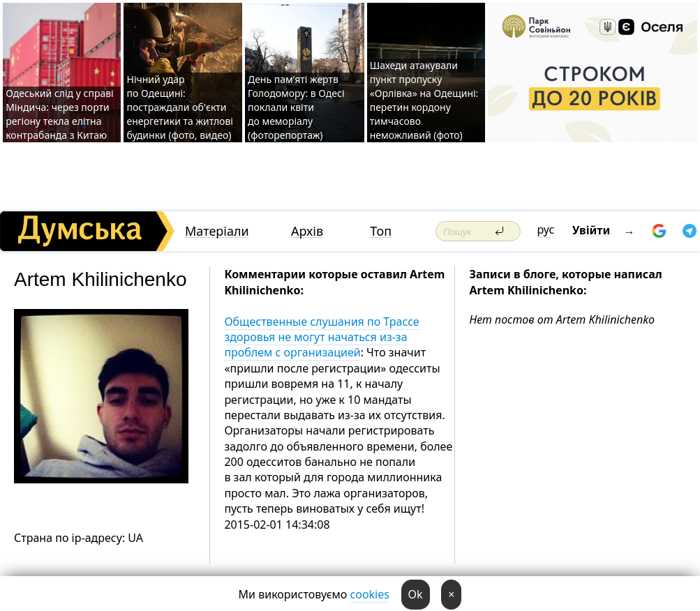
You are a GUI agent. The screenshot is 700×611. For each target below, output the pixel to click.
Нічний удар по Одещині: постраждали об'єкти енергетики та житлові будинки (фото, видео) (179, 107)
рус (546, 229)
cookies (370, 594)
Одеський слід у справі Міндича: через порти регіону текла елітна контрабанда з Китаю (60, 114)
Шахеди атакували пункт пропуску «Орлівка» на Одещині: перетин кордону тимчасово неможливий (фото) (424, 100)
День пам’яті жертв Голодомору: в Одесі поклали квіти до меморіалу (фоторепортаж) (296, 107)
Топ (381, 231)
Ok (416, 594)
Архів (307, 231)
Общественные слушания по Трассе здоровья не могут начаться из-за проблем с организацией (321, 337)
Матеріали (217, 231)
